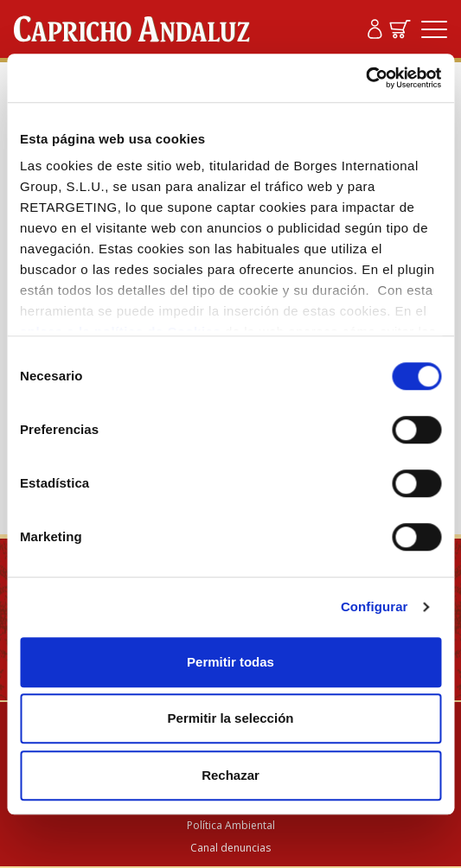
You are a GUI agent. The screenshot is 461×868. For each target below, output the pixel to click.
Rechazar (230, 775)
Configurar (375, 606)
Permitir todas (230, 662)
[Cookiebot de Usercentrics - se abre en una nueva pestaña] (365, 78)
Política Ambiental (231, 825)
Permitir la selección (231, 718)
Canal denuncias (230, 848)
